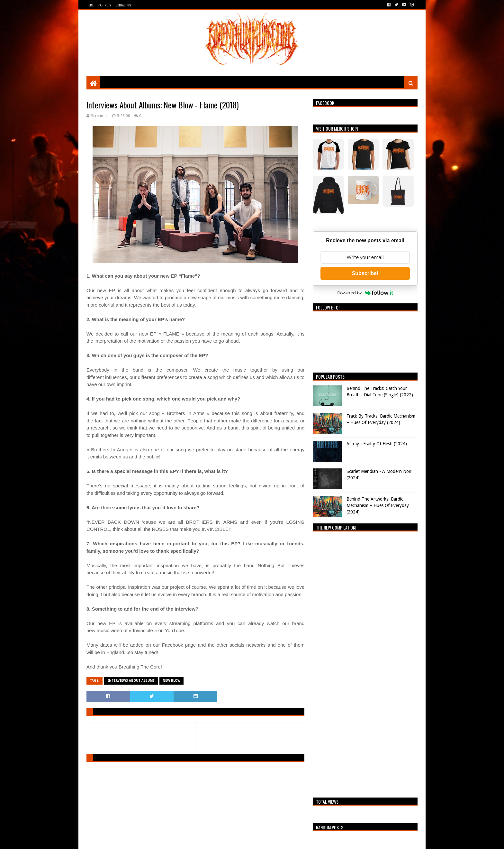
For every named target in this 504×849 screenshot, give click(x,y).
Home (90, 5)
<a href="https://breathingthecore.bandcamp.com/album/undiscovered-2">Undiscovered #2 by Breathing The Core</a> (365, 663)
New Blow (171, 681)
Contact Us (123, 5)
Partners (105, 5)
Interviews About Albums (131, 681)
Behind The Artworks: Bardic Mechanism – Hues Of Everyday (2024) (378, 505)
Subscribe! (365, 273)
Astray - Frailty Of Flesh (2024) (377, 444)
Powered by (365, 293)
